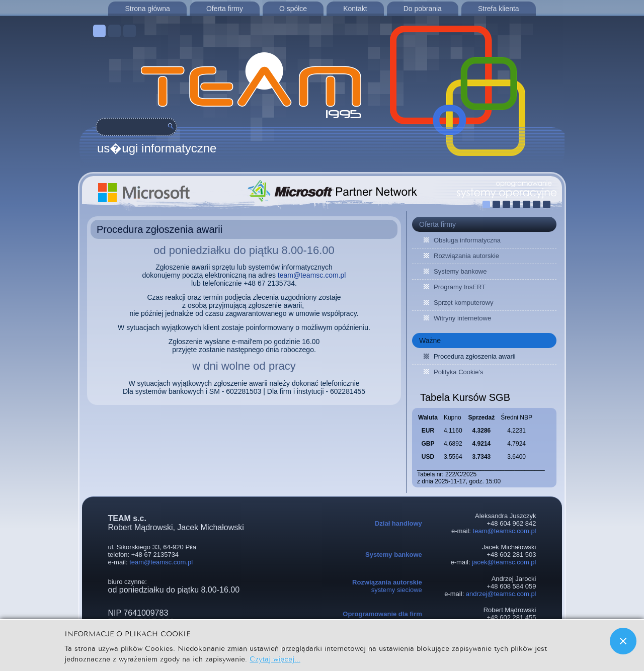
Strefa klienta (499, 9)
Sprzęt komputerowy (464, 303)
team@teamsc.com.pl (312, 275)
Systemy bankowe (460, 271)
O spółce (293, 9)
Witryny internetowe (462, 318)
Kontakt (355, 9)
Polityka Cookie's (459, 372)
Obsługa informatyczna (467, 240)
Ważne (430, 341)
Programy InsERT (460, 287)
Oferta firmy (225, 9)
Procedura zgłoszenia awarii (159, 229)
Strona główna (147, 9)
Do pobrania (423, 9)
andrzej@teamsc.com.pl (501, 594)
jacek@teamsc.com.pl (504, 562)
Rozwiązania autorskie (466, 256)
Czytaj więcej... (275, 658)
